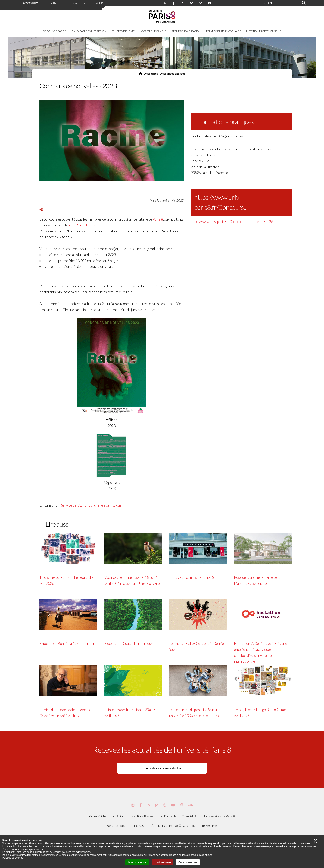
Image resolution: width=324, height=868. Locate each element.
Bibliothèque (54, 3)
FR (263, 3)
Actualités (151, 73)
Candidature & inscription (89, 31)
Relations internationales (223, 31)
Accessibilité (30, 3)
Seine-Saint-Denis (81, 225)
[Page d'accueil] (141, 73)
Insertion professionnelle (264, 31)
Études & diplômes (123, 31)
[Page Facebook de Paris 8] (173, 3)
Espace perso (79, 3)
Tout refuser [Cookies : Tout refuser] (162, 862)
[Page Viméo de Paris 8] (200, 3)
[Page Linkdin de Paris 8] (182, 3)
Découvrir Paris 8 (54, 31)
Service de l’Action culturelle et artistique (91, 505)
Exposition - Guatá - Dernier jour (128, 644)
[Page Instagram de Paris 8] (165, 3)
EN (270, 3)
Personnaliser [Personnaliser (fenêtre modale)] (188, 862)
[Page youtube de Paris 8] (210, 3)
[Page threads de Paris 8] (165, 805)
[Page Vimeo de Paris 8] (148, 805)
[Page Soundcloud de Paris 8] (191, 805)
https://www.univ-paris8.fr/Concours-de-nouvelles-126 (232, 222)
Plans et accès (115, 826)
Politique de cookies (13, 858)
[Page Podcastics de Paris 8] (182, 805)
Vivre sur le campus (153, 31)
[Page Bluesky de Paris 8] (191, 3)
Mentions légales (142, 816)
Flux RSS (138, 826)
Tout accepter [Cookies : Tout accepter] (137, 862)
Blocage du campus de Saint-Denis (194, 577)
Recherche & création (186, 31)
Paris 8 (158, 219)
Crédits (118, 816)
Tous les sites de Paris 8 (219, 816)
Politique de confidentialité (179, 816)
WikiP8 (100, 3)
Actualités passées (173, 73)
